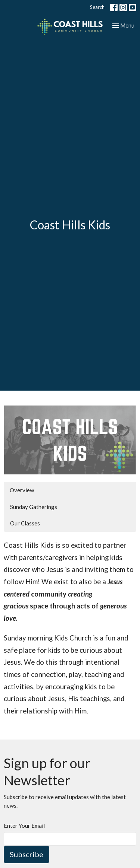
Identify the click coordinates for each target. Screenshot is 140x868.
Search (97, 7)
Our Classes (25, 523)
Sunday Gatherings (34, 507)
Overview (22, 490)
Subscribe (27, 854)
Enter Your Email (24, 826)
